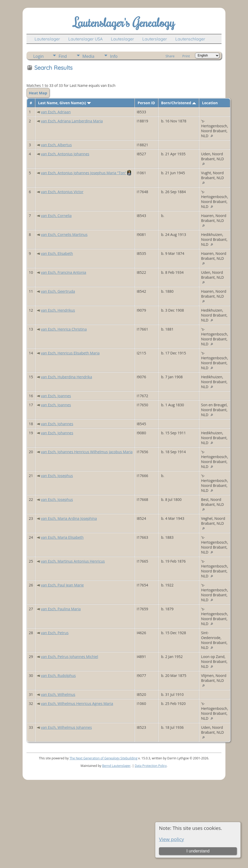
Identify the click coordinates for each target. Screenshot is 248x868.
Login (39, 56)
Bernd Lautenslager (116, 766)
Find (63, 56)
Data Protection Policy (151, 766)
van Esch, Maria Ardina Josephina (69, 518)
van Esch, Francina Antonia (64, 272)
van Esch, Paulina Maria (61, 609)
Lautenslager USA (85, 39)
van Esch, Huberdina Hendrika (67, 377)
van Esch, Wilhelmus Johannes (66, 727)
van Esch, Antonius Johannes (65, 154)
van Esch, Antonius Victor (62, 192)
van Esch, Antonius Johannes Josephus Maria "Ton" (84, 173)
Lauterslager (155, 39)
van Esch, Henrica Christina (64, 329)
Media (88, 56)
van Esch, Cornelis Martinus (64, 234)
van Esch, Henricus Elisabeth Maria (70, 353)
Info (114, 56)
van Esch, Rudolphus (58, 675)
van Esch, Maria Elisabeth (62, 537)
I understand (198, 851)
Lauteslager (122, 39)
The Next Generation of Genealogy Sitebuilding (104, 758)
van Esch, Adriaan (56, 112)
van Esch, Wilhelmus (58, 694)
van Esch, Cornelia (56, 216)
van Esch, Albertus (56, 145)
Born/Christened (178, 103)
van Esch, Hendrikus (58, 310)
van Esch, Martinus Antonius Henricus (73, 561)
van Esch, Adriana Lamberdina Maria (72, 121)
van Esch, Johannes (57, 424)
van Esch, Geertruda (58, 291)
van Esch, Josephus (57, 476)
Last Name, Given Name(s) (65, 103)
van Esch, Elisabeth (57, 253)
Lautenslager (47, 39)
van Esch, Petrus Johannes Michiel (70, 657)
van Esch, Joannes (56, 396)
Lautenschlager (190, 39)
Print (186, 56)
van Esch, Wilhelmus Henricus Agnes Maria (77, 703)
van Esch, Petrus (55, 633)
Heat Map (38, 93)
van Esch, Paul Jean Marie (62, 585)
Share (170, 56)
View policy (171, 839)
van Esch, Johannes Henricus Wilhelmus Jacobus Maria (87, 452)
